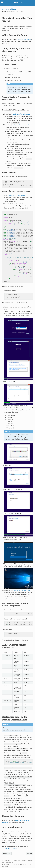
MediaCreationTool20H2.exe (20, 114)
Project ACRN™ (19, 3)
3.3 (3, 9)
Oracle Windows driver (21, 125)
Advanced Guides (11, 9)
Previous (7, 854)
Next (29, 854)
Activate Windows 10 (9, 849)
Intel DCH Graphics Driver (22, 590)
